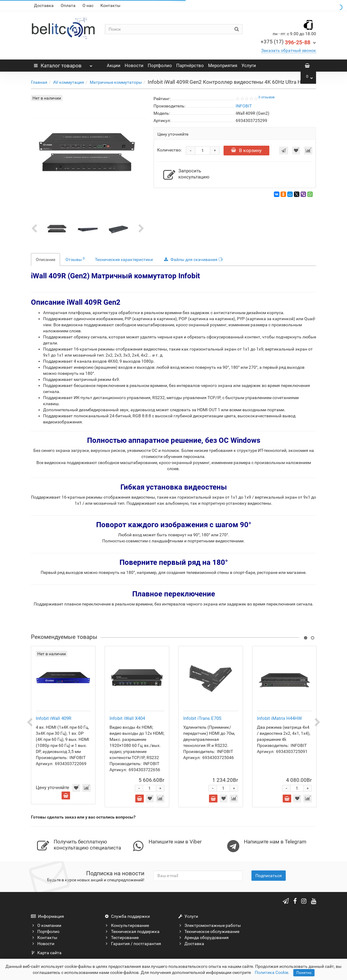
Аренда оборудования (203, 938)
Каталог (63, 64)
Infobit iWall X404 (127, 718)
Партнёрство (190, 66)
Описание (45, 259)
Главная (39, 82)
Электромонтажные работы (209, 925)
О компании (46, 925)
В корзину (246, 150)
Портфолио (160, 66)
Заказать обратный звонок (289, 50)
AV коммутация (69, 82)
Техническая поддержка (132, 931)
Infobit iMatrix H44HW (279, 718)
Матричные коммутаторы (116, 82)
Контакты (110, 5)
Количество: (169, 150)
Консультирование (127, 925)
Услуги (249, 66)
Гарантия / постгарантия (133, 944)
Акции (114, 66)
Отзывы (75, 259)
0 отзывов (266, 97)
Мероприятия (223, 66)
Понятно (304, 973)
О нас (88, 5)
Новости (134, 66)
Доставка (44, 5)
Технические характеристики (124, 259)
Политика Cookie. (272, 972)
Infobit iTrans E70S (202, 718)
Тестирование (122, 938)
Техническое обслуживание (209, 931)
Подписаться (269, 876)
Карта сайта (46, 953)
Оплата (68, 5)
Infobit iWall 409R (54, 718)
